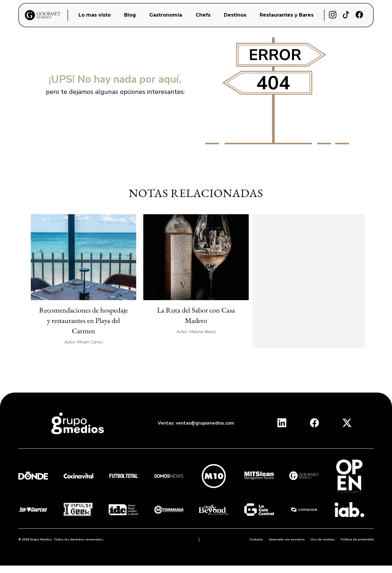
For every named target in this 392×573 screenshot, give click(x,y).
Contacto (256, 540)
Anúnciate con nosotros (287, 540)
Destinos (235, 15)
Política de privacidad (357, 540)
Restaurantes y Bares (287, 15)
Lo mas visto (95, 15)
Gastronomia (166, 15)
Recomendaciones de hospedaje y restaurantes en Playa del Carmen (83, 320)
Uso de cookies (323, 540)
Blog (130, 15)
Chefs (203, 15)
